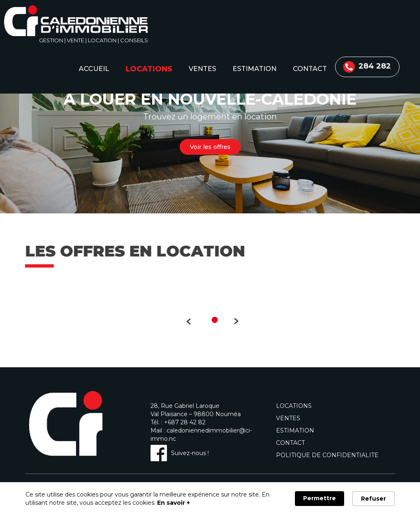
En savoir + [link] (173, 503)
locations (149, 69)
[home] (76, 22)
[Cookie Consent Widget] (210, 499)
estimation (255, 69)
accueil (94, 69)
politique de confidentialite (327, 455)
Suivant (240, 321)
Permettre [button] (320, 498)
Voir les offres (210, 147)
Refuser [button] (373, 499)
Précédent (184, 321)
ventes (202, 69)
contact (310, 69)
